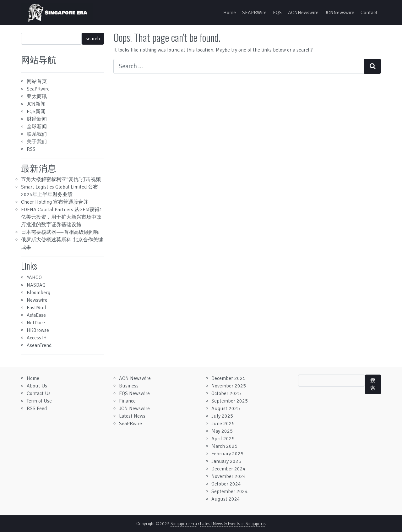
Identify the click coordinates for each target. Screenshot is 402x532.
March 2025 (224, 446)
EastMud (36, 308)
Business (129, 386)
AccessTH (37, 338)
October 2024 (226, 484)
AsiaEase (36, 315)
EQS (277, 13)
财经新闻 (37, 119)
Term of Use (39, 401)
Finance (127, 401)
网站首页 (37, 81)
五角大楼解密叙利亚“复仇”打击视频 (61, 179)
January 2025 (226, 461)
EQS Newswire (134, 393)
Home (230, 13)
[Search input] (239, 66)
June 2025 (223, 424)
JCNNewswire (340, 13)
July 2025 (222, 416)
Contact (369, 13)
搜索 (373, 384)
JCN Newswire (134, 409)
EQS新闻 (36, 112)
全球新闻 (37, 127)
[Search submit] (373, 66)
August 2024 (226, 499)
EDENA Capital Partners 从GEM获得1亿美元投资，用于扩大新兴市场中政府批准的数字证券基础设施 (62, 217)
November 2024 (229, 476)
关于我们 (37, 142)
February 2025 (227, 454)
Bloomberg (38, 293)
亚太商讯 (37, 96)
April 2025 (223, 439)
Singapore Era (184, 524)
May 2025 (222, 431)
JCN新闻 (36, 104)
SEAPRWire (254, 13)
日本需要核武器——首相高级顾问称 (60, 232)
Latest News (132, 416)
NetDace (36, 323)
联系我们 (37, 134)
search (93, 39)
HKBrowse (38, 330)
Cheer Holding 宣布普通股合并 (55, 202)
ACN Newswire (135, 378)
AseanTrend (39, 345)
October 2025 (226, 393)
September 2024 (230, 491)
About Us (37, 386)
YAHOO (34, 277)
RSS (31, 149)
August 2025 (226, 409)
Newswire (37, 300)
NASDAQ (36, 285)
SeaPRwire (38, 89)
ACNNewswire (303, 13)
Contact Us (39, 393)
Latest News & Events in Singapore (232, 524)
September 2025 (230, 401)
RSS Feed (37, 409)
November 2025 (229, 386)
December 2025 (228, 378)
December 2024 (228, 469)
